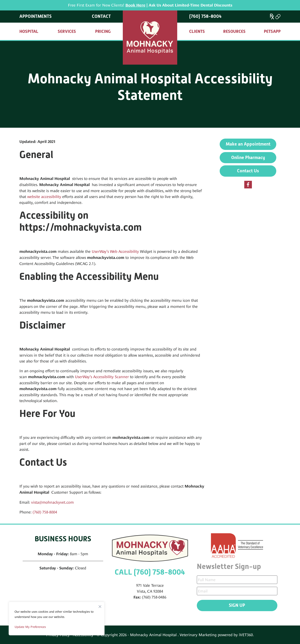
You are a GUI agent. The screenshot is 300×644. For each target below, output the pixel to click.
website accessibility (44, 197)
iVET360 (246, 635)
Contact (101, 16)
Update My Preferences (30, 627)
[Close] (100, 605)
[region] (57, 619)
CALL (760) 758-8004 (150, 572)
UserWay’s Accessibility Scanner (102, 377)
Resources (234, 31)
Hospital (29, 31)
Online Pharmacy (248, 158)
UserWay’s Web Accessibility (115, 251)
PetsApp (272, 31)
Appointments (35, 16)
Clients (197, 31)
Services (67, 31)
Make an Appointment (248, 144)
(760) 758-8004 (205, 16)
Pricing (103, 31)
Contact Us (248, 171)
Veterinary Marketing (198, 635)
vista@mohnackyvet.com (52, 502)
